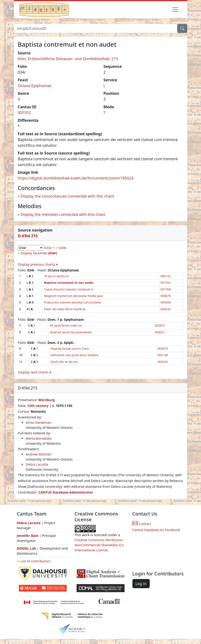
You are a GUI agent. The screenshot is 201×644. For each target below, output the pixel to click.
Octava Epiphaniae (35, 86)
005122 (166, 276)
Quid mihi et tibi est (64, 362)
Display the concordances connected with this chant (68, 196)
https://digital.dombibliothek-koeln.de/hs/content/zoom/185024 (76, 178)
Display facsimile (39, 253)
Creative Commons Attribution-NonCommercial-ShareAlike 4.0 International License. (99, 545)
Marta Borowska (39, 438)
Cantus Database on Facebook (156, 530)
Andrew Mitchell (39, 454)
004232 (166, 309)
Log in (141, 584)
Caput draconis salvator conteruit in (69, 289)
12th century (38, 406)
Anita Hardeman (39, 422)
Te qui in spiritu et (56, 276)
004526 (163, 362)
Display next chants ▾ (35, 372)
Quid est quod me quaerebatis (71, 332)
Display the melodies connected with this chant (63, 214)
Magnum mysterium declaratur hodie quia (73, 296)
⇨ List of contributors (34, 561)
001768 (166, 289)
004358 (166, 302)
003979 (163, 349)
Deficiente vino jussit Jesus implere (75, 355)
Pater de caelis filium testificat (65, 309)
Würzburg (47, 400)
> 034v (61, 248)
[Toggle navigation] (175, 10)
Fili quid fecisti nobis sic (66, 325)
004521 (160, 332)
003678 (166, 296)
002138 (163, 355)
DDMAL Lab (26, 548)
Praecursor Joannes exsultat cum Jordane (72, 302)
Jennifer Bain (28, 536)
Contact (142, 524)
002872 (160, 325)
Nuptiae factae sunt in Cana (70, 349)
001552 (24, 113)
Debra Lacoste (37, 464)
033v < (49, 248)
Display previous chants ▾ (38, 264)
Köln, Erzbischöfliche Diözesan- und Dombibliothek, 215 (68, 59)
